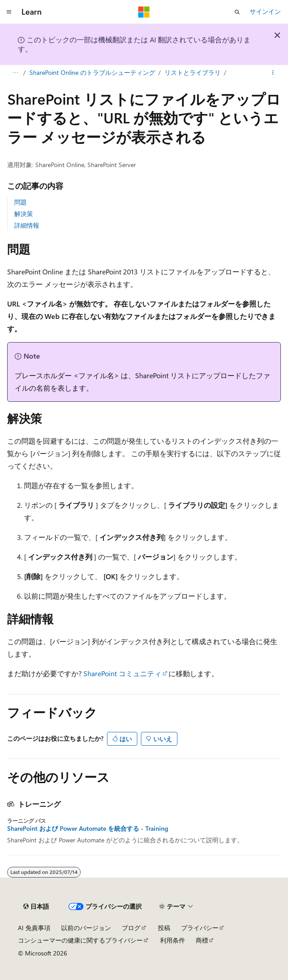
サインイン (265, 11)
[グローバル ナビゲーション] (9, 12)
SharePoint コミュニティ (122, 673)
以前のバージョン (86, 928)
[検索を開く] (237, 12)
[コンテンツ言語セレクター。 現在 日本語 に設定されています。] (36, 906)
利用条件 (173, 940)
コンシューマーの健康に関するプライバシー (80, 940)
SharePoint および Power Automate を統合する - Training (88, 829)
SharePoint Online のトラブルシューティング (92, 72)
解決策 (24, 214)
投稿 (164, 928)
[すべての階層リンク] (15, 73)
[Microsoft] (144, 12)
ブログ (131, 928)
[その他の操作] (273, 73)
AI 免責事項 (34, 928)
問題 (21, 202)
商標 (202, 940)
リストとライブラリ (193, 72)
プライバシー (200, 928)
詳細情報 (27, 225)
